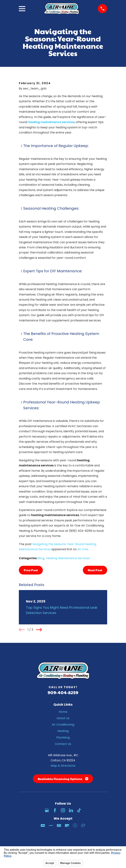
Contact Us (63, 744)
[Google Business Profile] (47, 810)
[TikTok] (79, 810)
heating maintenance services (51, 122)
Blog (41, 558)
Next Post (95, 570)
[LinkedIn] (71, 810)
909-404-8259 (63, 692)
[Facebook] (55, 810)
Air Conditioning (63, 725)
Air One (83, 549)
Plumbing (63, 738)
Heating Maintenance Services (68, 558)
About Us (63, 718)
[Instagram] (63, 810)
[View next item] (39, 630)
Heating (63, 731)
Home (63, 712)
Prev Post (31, 570)
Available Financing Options (63, 779)
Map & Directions (63, 766)
